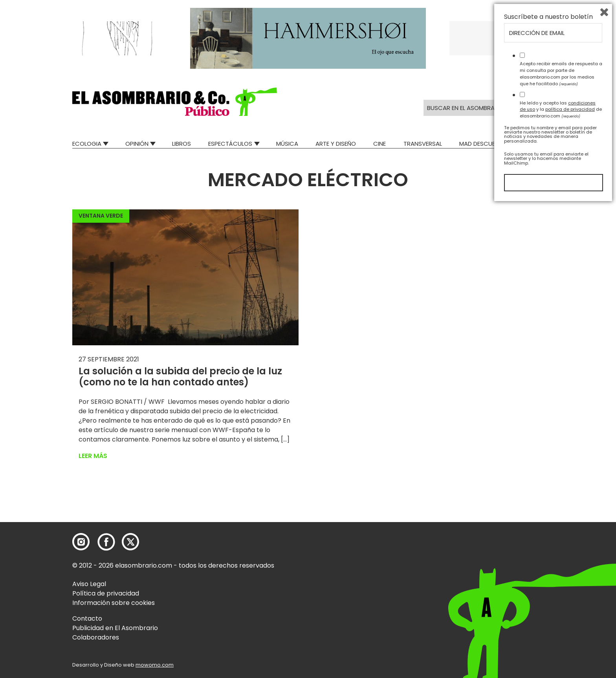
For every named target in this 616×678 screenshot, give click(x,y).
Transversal (423, 144)
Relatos (532, 144)
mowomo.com (155, 665)
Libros (181, 144)
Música (287, 144)
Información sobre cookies (114, 603)
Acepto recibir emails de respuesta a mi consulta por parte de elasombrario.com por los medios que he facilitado (561, 546)
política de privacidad (570, 582)
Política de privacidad (106, 593)
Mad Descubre (481, 144)
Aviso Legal (89, 584)
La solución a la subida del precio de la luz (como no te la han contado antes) (180, 377)
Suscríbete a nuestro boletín (548, 490)
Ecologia (87, 144)
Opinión (137, 144)
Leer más (93, 456)
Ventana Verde (101, 216)
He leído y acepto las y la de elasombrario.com (561, 582)
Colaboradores (96, 637)
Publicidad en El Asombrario (115, 628)
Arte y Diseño (336, 144)
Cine (379, 144)
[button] (175, 102)
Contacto (87, 618)
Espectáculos (230, 144)
